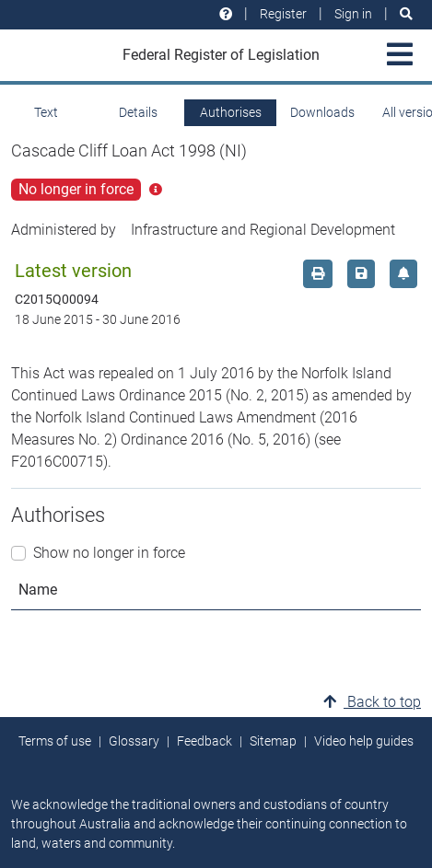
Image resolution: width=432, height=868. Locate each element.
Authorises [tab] (231, 112)
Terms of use (55, 741)
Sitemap (273, 741)
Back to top (372, 702)
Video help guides (364, 741)
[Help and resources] (226, 14)
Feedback (204, 741)
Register (283, 14)
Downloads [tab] (322, 112)
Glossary (134, 741)
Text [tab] (46, 112)
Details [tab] (138, 112)
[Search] (406, 14)
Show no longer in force (109, 553)
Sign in (353, 14)
